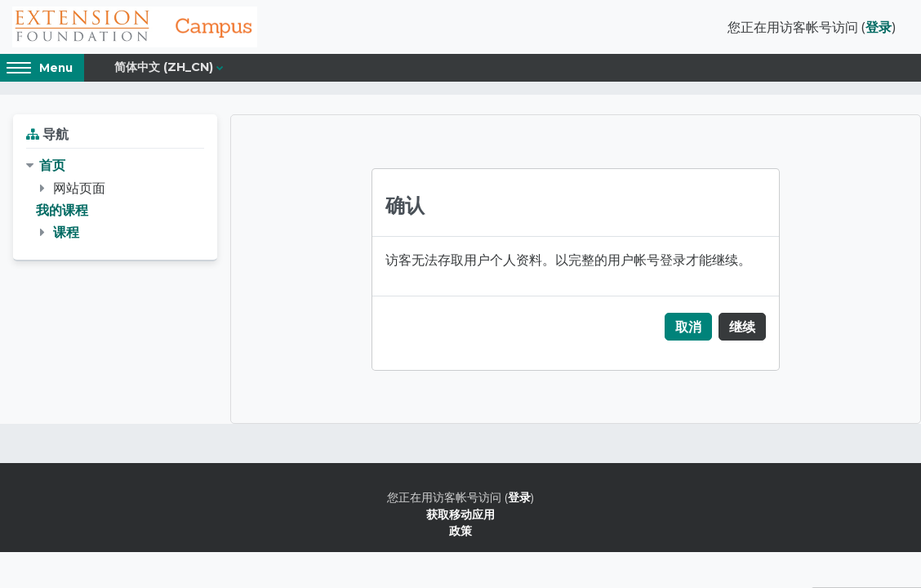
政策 (461, 530)
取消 (688, 327)
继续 (742, 327)
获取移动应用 (461, 514)
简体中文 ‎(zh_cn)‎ (164, 67)
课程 (66, 232)
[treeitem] (115, 199)
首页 (52, 165)
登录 (879, 27)
